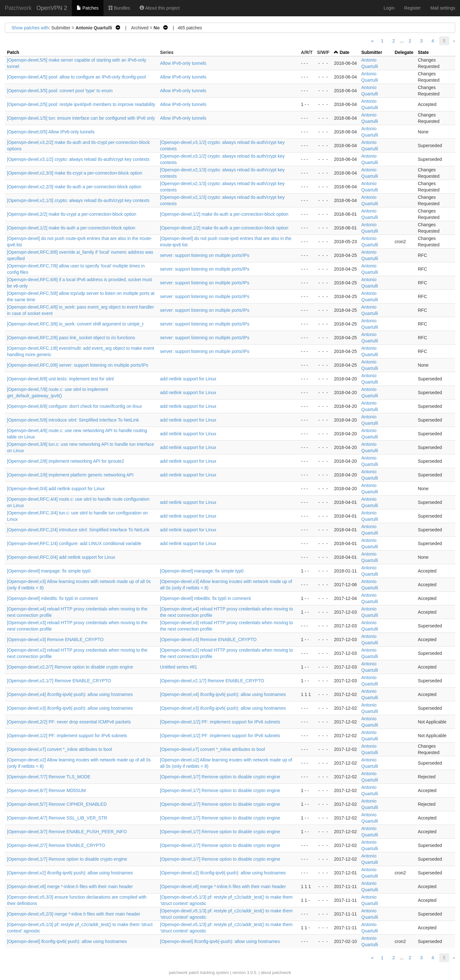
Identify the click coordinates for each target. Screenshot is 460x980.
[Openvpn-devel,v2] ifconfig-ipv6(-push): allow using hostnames (70, 873)
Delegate (404, 52)
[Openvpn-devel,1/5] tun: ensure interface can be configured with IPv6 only (81, 118)
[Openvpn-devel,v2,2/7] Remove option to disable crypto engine (70, 667)
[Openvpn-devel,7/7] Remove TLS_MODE (49, 777)
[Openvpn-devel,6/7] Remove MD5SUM (46, 790)
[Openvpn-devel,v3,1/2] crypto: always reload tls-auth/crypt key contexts (78, 159)
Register (412, 8)
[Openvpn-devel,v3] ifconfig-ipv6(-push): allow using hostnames (70, 708)
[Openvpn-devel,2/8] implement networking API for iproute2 (66, 461)
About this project (160, 8)
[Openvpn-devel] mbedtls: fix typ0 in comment (52, 598)
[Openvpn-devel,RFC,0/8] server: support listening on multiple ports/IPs (78, 365)
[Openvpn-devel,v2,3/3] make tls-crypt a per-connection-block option (75, 173)
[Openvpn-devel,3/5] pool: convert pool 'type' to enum (60, 91)
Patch (13, 52)
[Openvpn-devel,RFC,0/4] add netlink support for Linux (61, 557)
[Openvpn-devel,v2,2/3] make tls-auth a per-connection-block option (74, 187)
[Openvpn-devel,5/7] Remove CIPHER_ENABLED (57, 804)
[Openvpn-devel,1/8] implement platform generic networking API (70, 475)
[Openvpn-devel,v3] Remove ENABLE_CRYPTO (55, 640)
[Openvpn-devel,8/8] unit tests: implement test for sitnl (60, 379)
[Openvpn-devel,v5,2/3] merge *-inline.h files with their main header (74, 914)
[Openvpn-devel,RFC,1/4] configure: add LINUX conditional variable (74, 543)
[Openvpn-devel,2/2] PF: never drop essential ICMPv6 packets (69, 722)
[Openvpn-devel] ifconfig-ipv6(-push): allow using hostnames (67, 941)
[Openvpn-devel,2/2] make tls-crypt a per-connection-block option (72, 214)
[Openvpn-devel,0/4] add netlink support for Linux (56, 489)
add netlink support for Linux (188, 379)
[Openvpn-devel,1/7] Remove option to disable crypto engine (220, 777)
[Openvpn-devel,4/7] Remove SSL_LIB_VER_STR (57, 818)
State (423, 52)
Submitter (372, 52)
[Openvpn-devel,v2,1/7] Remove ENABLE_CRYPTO (59, 681)
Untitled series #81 (179, 667)
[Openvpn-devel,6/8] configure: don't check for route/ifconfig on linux (74, 406)
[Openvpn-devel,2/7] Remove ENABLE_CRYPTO (56, 845)
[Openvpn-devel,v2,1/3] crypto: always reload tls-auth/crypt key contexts (78, 200)
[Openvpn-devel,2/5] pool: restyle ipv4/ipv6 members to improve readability (81, 104)
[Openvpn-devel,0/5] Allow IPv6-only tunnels (51, 132)
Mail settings (443, 8)
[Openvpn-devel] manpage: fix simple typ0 (49, 571)
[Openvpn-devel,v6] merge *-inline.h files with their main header (70, 886)
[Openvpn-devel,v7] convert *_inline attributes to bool (59, 749)
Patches (88, 8)
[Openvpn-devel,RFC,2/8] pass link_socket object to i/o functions (71, 338)
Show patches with (30, 28)
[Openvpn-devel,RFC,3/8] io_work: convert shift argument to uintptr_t (75, 324)
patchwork (178, 973)
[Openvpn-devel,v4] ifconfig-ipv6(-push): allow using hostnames (70, 694)
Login (389, 8)
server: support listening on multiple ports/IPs (205, 255)
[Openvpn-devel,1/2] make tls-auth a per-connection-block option (224, 214)
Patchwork (18, 8)
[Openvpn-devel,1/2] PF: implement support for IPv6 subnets (220, 722)
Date (344, 52)
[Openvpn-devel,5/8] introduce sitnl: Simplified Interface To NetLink (73, 420)
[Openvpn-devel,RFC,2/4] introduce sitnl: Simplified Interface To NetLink (78, 530)
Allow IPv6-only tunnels (183, 63)
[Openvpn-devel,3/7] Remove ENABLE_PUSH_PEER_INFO (67, 832)
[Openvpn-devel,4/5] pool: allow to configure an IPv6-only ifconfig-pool (76, 77)
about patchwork (276, 973)
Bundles (119, 8)
